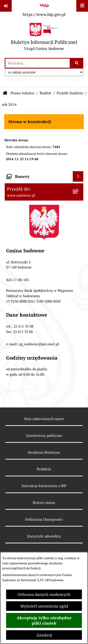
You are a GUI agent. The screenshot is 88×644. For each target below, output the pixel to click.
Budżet (46, 93)
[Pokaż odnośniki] (6, 6)
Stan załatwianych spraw (44, 419)
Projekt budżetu (70, 93)
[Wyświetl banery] (78, 176)
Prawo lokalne (23, 93)
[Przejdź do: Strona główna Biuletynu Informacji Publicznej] (5, 93)
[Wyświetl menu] (82, 6)
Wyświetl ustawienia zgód (44, 606)
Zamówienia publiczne (44, 436)
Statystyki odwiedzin (44, 536)
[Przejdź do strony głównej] (44, 38)
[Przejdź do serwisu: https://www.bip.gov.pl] (44, 9)
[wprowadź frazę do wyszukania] (38, 63)
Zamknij (44, 635)
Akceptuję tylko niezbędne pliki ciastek (44, 620)
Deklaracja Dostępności (44, 519)
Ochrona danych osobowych (44, 594)
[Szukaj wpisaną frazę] (77, 63)
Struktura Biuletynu (44, 452)
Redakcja (44, 469)
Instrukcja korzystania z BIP (44, 486)
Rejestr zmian (44, 503)
